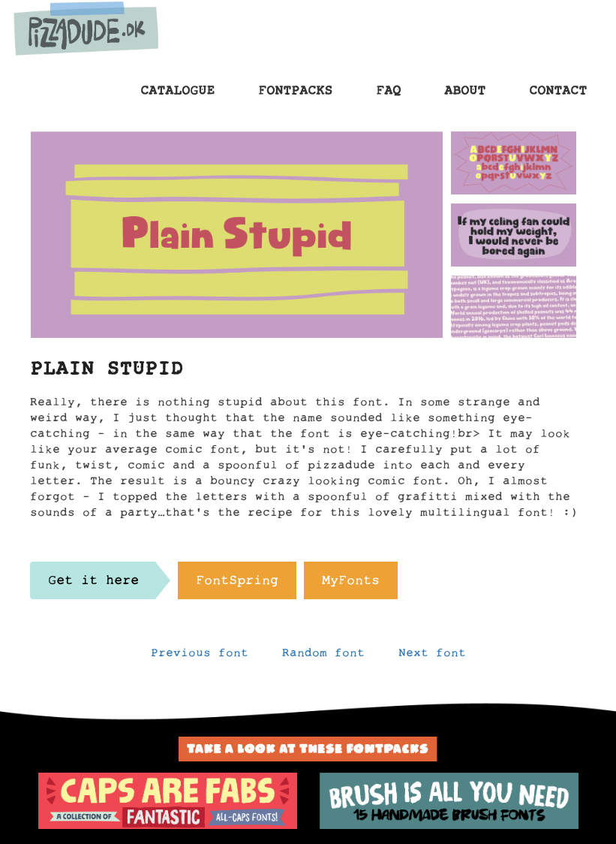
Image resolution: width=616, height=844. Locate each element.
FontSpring (237, 584)
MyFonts (351, 584)
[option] (168, 801)
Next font (432, 656)
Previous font (200, 656)
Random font (323, 656)
